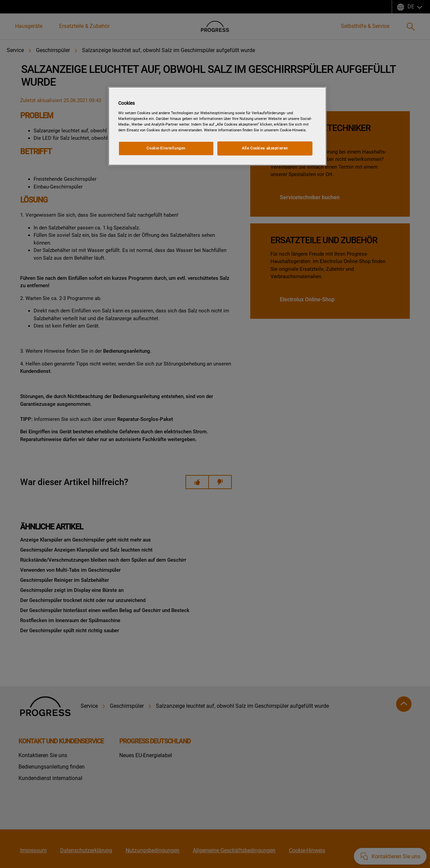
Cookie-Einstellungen (166, 148)
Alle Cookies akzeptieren (265, 148)
